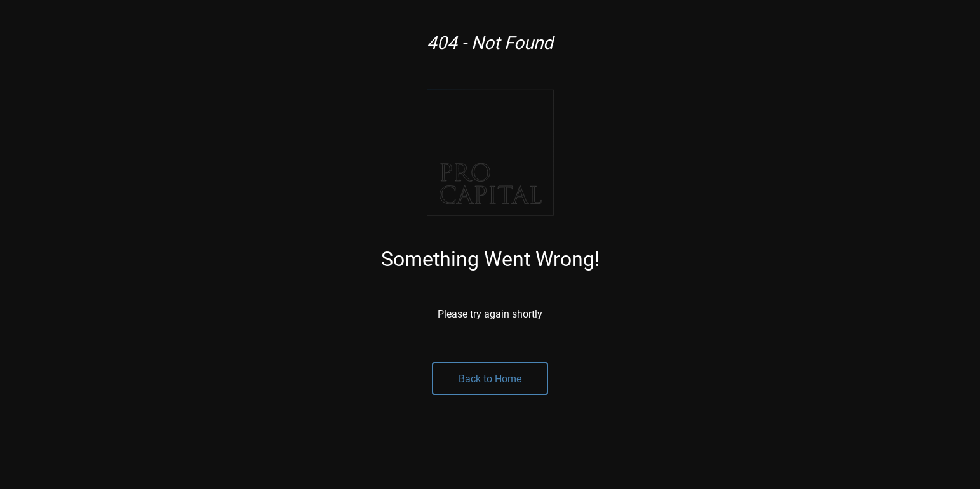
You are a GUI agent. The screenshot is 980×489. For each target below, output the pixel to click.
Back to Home (490, 378)
